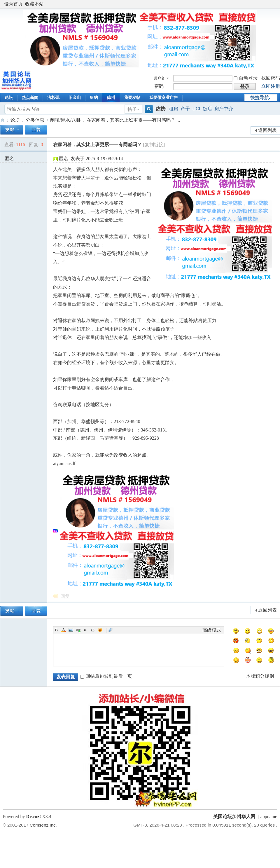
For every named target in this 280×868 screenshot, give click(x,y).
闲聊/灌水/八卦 (65, 120)
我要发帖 (132, 98)
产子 (185, 109)
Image (71, 630)
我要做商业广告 (164, 98)
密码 (159, 86)
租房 (174, 109)
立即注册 (271, 86)
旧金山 (75, 98)
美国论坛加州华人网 (2, 120)
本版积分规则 (260, 676)
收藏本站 (34, 4)
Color (64, 630)
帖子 (132, 109)
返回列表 (267, 130)
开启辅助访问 (276, 4)
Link (78, 630)
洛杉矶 (53, 98)
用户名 (159, 78)
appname (269, 817)
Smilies (100, 630)
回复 (65, 596)
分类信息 (35, 120)
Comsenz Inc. (43, 825)
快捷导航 (260, 98)
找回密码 (271, 78)
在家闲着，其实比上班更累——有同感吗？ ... (133, 120)
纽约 (94, 98)
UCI (196, 109)
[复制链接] (154, 145)
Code (93, 630)
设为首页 (13, 4)
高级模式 (212, 630)
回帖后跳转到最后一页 (106, 676)
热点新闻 (30, 98)
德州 (111, 98)
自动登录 (246, 78)
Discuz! (34, 817)
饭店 (207, 109)
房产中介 (224, 109)
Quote (85, 630)
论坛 (9, 98)
